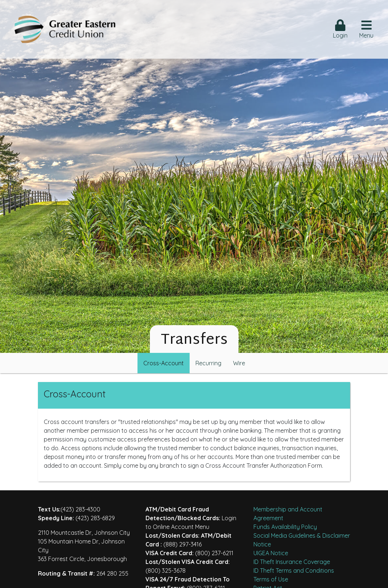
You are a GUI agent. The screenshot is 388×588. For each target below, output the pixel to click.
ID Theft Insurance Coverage (292, 562)
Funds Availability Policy (285, 527)
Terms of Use (271, 579)
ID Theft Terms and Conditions (294, 571)
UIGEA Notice (271, 553)
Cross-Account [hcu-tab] (164, 363)
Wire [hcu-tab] (239, 363)
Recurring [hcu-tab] (208, 363)
